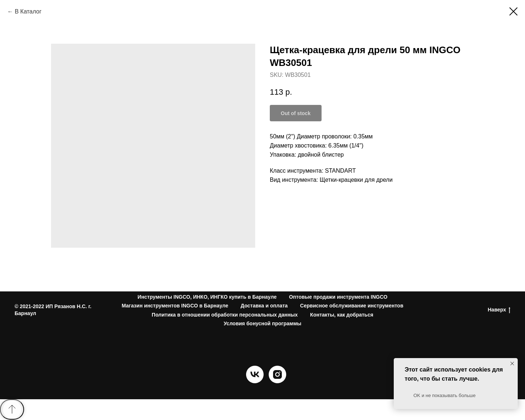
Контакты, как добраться (342, 315)
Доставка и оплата (264, 306)
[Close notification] (512, 364)
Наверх (499, 310)
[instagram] (277, 381)
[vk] (255, 381)
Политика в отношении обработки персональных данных (225, 315)
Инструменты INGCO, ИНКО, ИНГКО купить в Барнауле (207, 297)
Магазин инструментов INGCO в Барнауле (175, 306)
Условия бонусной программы (263, 323)
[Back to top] (12, 409)
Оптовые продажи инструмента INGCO (338, 297)
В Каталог (28, 11)
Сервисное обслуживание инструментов (352, 306)
